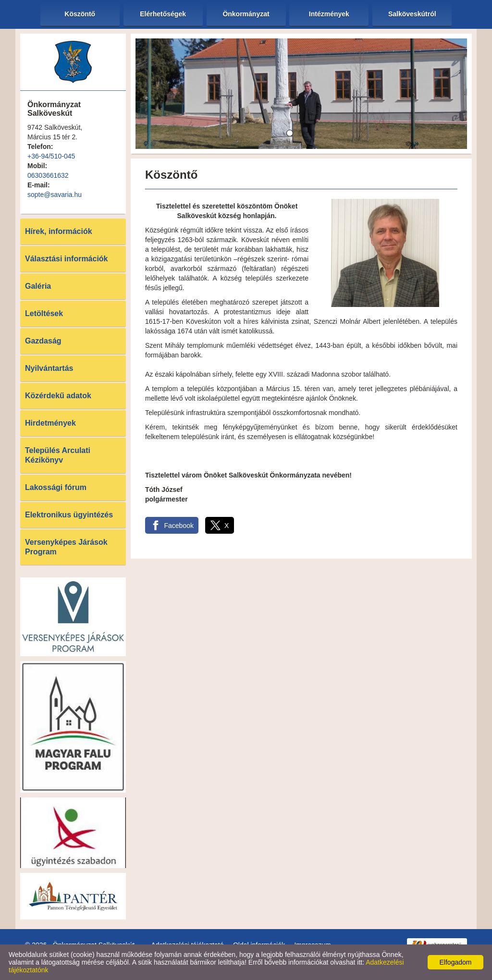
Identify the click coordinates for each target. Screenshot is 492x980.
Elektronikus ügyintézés (69, 515)
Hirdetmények (50, 423)
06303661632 (48, 175)
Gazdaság (43, 341)
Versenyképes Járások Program (66, 547)
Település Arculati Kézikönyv (58, 455)
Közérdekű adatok (58, 396)
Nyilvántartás (49, 368)
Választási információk (67, 259)
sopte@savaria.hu (55, 195)
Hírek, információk (59, 231)
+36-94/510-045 (51, 156)
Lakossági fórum (56, 487)
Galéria (38, 286)
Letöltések (44, 313)
